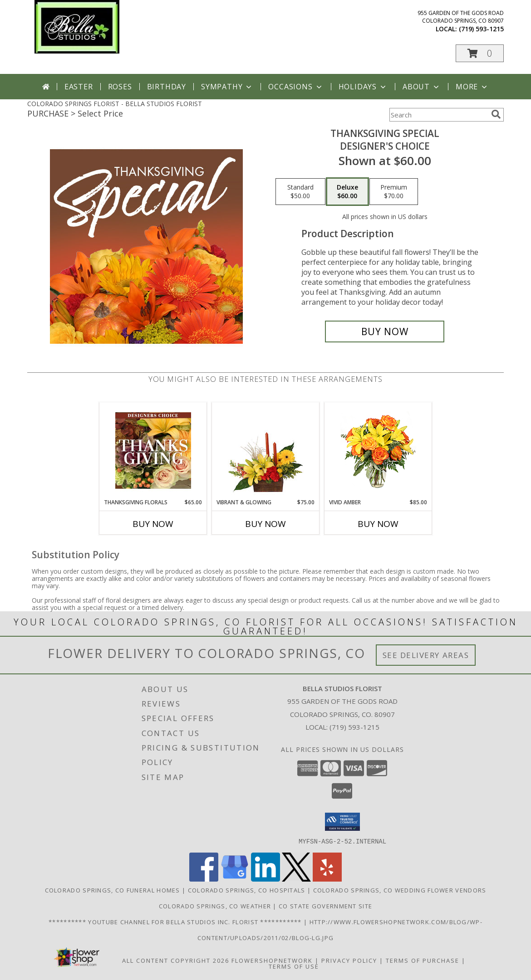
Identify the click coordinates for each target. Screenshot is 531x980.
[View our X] (296, 879)
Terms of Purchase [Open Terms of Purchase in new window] (423, 960)
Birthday (167, 87)
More (472, 87)
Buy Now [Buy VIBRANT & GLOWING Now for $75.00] (265, 524)
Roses (120, 87)
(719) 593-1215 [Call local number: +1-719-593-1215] (481, 29)
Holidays (363, 87)
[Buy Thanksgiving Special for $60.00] (385, 332)
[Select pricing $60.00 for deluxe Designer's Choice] (347, 192)
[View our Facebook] (204, 879)
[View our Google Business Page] (235, 879)
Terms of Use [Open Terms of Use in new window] (294, 966)
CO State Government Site (325, 906)
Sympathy (227, 87)
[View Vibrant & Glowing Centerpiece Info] (266, 450)
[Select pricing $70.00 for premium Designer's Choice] (394, 192)
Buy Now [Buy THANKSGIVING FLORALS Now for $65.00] (153, 524)
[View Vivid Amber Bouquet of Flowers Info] (378, 451)
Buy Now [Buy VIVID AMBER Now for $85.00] (378, 524)
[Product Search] (438, 115)
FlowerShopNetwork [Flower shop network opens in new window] (272, 960)
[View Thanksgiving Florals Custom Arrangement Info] (153, 450)
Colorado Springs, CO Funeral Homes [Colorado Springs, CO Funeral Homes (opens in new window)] (113, 890)
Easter (79, 87)
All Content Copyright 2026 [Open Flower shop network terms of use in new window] (176, 960)
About (422, 87)
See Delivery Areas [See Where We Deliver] (426, 655)
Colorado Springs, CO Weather (215, 906)
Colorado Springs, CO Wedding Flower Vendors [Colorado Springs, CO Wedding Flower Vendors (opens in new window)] (400, 890)
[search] (496, 114)
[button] (480, 53)
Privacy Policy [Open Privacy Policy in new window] (349, 960)
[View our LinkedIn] (265, 879)
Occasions (296, 87)
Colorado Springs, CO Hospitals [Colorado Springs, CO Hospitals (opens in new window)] (247, 890)
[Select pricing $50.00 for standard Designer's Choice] (300, 192)
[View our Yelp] (327, 879)
